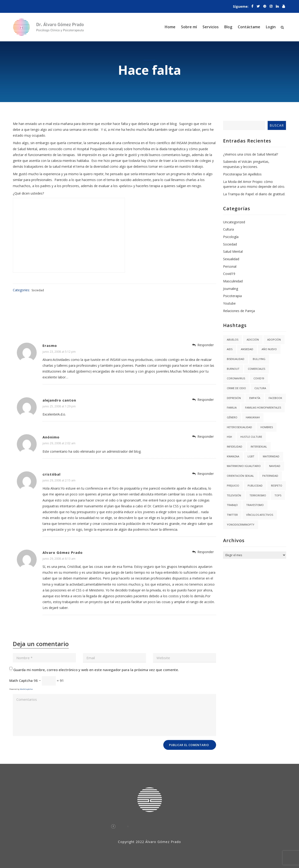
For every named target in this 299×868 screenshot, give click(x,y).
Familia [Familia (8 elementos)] (232, 407)
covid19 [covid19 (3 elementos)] (259, 378)
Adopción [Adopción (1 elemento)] (274, 340)
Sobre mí (189, 27)
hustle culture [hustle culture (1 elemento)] (251, 437)
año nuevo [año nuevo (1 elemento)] (269, 349)
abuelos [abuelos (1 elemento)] (233, 340)
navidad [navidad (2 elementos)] (275, 466)
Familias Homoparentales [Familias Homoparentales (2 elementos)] (263, 407)
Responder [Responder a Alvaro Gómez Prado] (206, 552)
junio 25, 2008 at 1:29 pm (59, 406)
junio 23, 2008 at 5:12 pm (59, 352)
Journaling (231, 289)
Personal (230, 266)
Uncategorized (234, 222)
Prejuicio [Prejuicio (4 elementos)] (233, 486)
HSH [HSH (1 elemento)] (229, 437)
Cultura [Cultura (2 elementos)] (260, 388)
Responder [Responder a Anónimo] (206, 436)
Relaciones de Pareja (239, 311)
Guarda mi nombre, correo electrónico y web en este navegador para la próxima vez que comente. (96, 670)
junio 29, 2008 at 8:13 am (59, 559)
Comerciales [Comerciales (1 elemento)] (256, 369)
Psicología (231, 237)
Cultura (228, 229)
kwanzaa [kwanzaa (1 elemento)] (233, 456)
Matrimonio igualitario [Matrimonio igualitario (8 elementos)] (244, 466)
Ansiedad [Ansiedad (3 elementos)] (247, 349)
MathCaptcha (26, 689)
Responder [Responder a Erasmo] (206, 345)
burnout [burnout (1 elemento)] (233, 369)
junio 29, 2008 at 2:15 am (59, 480)
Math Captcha (21, 680)
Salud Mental (233, 251)
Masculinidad (233, 281)
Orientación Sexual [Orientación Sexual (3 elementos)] (240, 476)
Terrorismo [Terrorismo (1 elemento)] (258, 495)
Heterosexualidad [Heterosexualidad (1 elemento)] (239, 427)
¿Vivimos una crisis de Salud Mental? (251, 154)
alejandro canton (59, 400)
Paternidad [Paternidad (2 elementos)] (270, 476)
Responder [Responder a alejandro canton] (206, 400)
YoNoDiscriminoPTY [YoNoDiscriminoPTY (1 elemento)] (241, 525)
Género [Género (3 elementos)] (232, 417)
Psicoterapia (232, 296)
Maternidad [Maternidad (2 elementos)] (271, 456)
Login (271, 27)
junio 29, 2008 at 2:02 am (59, 443)
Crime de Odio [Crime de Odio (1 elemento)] (236, 388)
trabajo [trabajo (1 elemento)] (232, 505)
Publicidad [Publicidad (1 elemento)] (255, 486)
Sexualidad (231, 259)
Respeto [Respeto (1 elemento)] (277, 486)
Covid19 (229, 274)
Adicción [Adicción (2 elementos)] (253, 340)
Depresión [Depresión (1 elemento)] (234, 398)
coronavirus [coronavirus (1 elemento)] (236, 378)
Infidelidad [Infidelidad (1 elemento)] (235, 446)
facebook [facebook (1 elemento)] (275, 398)
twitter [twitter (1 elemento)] (232, 515)
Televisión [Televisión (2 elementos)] (234, 495)
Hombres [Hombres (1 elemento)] (267, 427)
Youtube (229, 303)
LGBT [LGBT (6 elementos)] (251, 456)
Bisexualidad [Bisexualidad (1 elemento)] (236, 359)
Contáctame (249, 27)
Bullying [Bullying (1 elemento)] (259, 359)
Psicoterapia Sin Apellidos (242, 174)
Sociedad (38, 290)
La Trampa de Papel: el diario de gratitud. (254, 194)
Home (170, 27)
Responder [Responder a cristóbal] (206, 474)
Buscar (277, 125)
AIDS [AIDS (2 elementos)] (230, 349)
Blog (228, 27)
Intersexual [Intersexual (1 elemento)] (259, 446)
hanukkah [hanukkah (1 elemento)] (253, 417)
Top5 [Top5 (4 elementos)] (278, 495)
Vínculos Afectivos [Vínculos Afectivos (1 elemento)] (260, 515)
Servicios (211, 27)
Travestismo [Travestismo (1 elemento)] (255, 505)
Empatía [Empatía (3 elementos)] (255, 398)
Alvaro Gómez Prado (63, 552)
